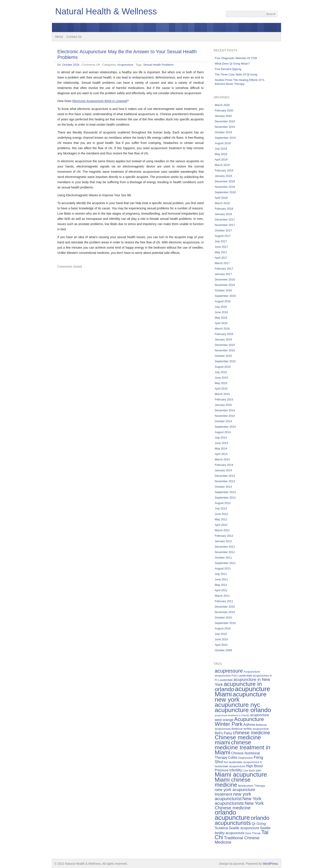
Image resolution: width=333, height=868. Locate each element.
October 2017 (223, 230)
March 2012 (222, 530)
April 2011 (221, 590)
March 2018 (222, 203)
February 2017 (224, 269)
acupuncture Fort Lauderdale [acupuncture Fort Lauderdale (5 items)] (233, 676)
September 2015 (225, 361)
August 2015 (223, 367)
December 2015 (225, 345)
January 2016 (223, 339)
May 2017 (221, 252)
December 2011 (225, 547)
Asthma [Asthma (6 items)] (249, 725)
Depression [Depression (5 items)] (245, 758)
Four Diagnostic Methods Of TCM (236, 58)
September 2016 (225, 296)
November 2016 (225, 285)
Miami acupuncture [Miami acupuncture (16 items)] (241, 774)
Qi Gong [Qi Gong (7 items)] (259, 824)
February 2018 (224, 209)
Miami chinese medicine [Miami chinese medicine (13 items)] (233, 782)
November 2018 (225, 187)
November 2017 (225, 225)
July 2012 (221, 508)
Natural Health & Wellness (106, 11)
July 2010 (221, 634)
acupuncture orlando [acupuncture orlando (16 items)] (243, 710)
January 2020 (223, 116)
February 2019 (224, 170)
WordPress (270, 864)
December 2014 (225, 410)
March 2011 (222, 596)
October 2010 (223, 618)
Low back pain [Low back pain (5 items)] (252, 770)
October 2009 (223, 650)
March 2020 (222, 105)
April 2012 (221, 525)
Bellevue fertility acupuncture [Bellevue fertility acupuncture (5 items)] (250, 729)
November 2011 (225, 552)
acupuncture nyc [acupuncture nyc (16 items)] (237, 705)
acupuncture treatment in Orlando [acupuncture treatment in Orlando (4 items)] (232, 715)
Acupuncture (125, 65)
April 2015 (221, 389)
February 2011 (224, 601)
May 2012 (221, 519)
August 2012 (223, 503)
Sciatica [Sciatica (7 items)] (221, 828)
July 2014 (221, 438)
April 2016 (221, 323)
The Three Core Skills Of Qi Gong (236, 74)
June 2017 (221, 247)
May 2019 (221, 154)
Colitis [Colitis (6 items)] (233, 758)
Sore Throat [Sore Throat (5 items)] (253, 833)
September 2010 (225, 623)
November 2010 (225, 612)
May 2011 (221, 585)
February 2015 (224, 399)
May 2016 (221, 318)
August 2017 (223, 236)
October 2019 (223, 132)
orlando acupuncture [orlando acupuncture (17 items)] (232, 815)
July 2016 (221, 307)
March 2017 (222, 263)
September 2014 (225, 427)
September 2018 (225, 192)
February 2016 (224, 334)
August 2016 (223, 301)
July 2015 (221, 372)
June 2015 (221, 378)
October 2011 (223, 558)
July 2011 (221, 574)
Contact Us (74, 37)
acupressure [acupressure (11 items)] (229, 671)
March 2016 (222, 329)
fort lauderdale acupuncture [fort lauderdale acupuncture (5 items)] (242, 762)
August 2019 (223, 143)
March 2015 (222, 394)
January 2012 (223, 541)
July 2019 (221, 149)
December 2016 (225, 279)
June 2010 (221, 639)
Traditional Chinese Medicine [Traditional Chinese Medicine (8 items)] (237, 840)
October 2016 (223, 290)
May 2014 (221, 449)
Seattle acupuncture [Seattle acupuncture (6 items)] (244, 828)
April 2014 (221, 454)
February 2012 (224, 536)
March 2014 (222, 459)
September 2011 (225, 563)
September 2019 (225, 138)
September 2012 (225, 498)
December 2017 (225, 220)
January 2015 (223, 405)
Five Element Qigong (228, 69)
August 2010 (223, 628)
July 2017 (221, 241)
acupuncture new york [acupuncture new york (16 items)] (241, 697)
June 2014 (221, 443)
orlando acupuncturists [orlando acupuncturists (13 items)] (242, 820)
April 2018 (221, 198)
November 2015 (225, 350)
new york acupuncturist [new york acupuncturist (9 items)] (233, 796)
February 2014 (224, 465)
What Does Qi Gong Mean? (232, 64)
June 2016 (221, 312)
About (59, 37)
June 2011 (221, 579)
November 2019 (225, 127)
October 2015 (223, 356)
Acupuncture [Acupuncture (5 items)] (252, 672)
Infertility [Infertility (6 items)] (235, 770)
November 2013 (225, 481)
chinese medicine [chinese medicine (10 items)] (251, 733)
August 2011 (223, 568)
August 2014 (223, 432)
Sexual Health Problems (158, 65)
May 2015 (221, 383)
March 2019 (222, 165)
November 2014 (225, 416)
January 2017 (223, 274)
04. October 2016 (68, 65)
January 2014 (223, 470)
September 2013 (225, 492)
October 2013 (223, 487)
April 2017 (221, 258)
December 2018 (225, 181)
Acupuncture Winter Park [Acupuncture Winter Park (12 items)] (239, 722)
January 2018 (223, 214)
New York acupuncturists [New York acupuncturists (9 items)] (238, 801)
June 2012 (221, 514)
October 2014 (223, 421)
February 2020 (224, 110)
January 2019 (223, 176)
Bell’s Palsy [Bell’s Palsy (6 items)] (223, 733)
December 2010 (225, 607)
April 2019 (221, 160)
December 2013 (225, 476)
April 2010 (221, 645)
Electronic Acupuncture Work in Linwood (100, 101)
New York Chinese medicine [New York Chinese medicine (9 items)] (239, 805)
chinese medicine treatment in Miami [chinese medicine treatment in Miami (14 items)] (243, 747)
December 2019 (225, 121)
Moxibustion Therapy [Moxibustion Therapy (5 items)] (251, 786)
